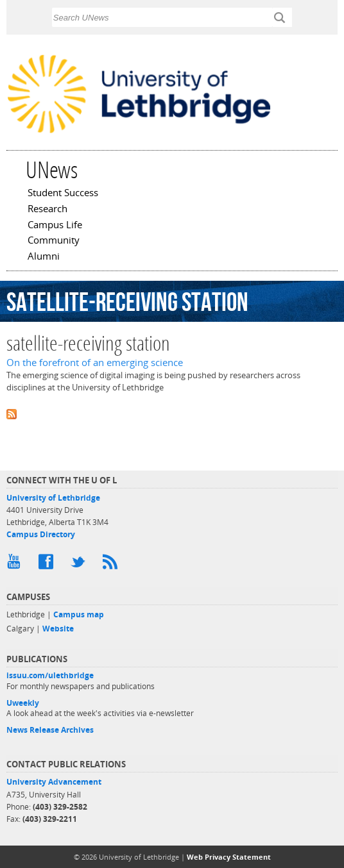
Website (58, 629)
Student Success (63, 194)
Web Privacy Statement (229, 857)
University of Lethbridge (53, 498)
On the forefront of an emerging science (95, 363)
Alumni (44, 257)
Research (47, 210)
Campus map (79, 614)
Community (54, 241)
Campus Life (55, 226)
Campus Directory (41, 534)
